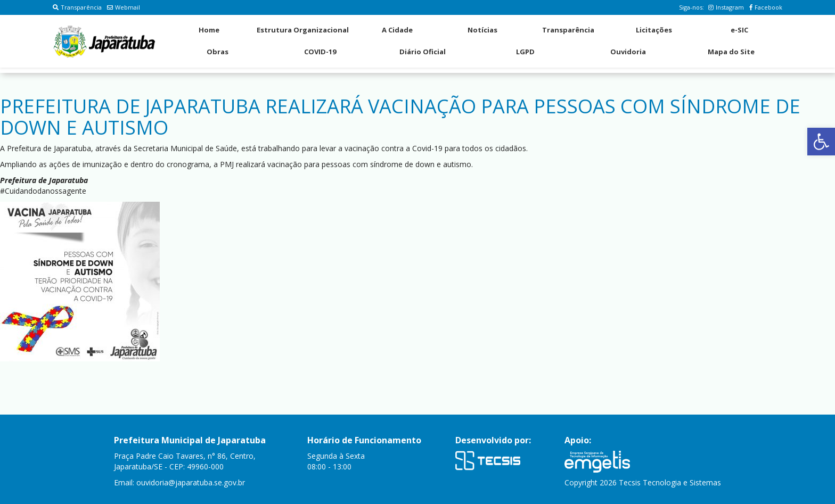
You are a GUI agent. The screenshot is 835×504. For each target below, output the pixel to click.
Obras (218, 52)
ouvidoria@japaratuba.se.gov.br (191, 482)
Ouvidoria (628, 52)
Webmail (124, 7)
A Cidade (397, 30)
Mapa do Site (731, 52)
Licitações (654, 30)
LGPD (525, 52)
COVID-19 (320, 52)
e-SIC (739, 30)
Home (209, 30)
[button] (821, 142)
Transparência (77, 7)
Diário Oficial (423, 52)
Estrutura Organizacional (303, 30)
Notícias (482, 30)
